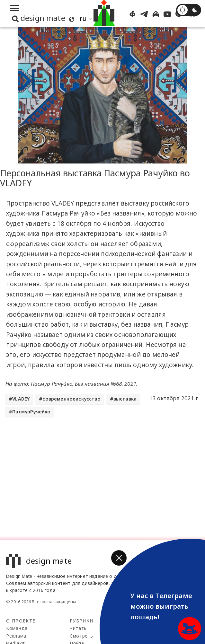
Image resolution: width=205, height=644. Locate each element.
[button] (119, 558)
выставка (125, 399)
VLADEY (21, 399)
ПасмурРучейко (31, 412)
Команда (17, 628)
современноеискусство (71, 399)
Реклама (16, 636)
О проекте (21, 621)
